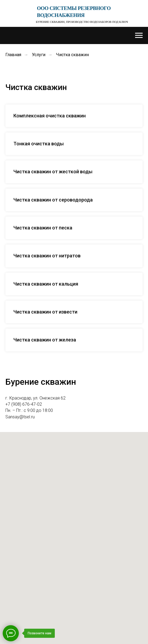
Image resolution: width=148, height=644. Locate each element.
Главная (13, 55)
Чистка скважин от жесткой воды (53, 172)
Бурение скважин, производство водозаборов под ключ (82, 22)
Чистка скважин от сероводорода (53, 200)
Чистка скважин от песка (43, 228)
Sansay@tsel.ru (20, 417)
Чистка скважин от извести (45, 312)
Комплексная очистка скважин (50, 116)
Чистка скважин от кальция (46, 284)
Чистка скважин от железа (45, 340)
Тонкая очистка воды (39, 144)
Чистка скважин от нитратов (47, 256)
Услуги (39, 55)
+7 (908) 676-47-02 (24, 404)
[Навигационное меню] (139, 35)
